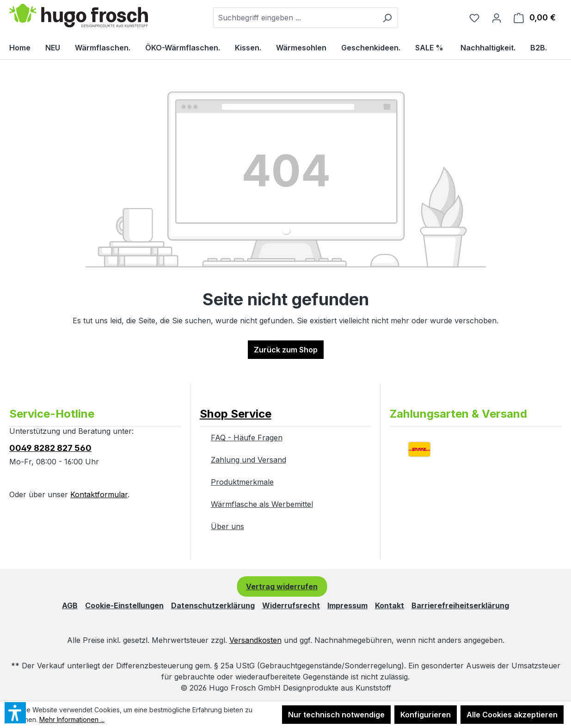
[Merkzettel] (474, 18)
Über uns (227, 526)
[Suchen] (387, 18)
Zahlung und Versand (249, 460)
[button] (285, 405)
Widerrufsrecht (291, 605)
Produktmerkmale (242, 482)
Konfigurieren (426, 715)
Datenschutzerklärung (213, 605)
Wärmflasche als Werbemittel (262, 504)
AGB (70, 605)
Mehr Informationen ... (72, 719)
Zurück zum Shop (286, 350)
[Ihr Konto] (497, 18)
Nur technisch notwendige (336, 715)
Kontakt (390, 605)
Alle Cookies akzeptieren (512, 715)
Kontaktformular (99, 494)
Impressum (347, 605)
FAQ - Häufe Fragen (247, 438)
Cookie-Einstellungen (124, 605)
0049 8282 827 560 (50, 448)
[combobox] (295, 18)
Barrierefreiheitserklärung (460, 605)
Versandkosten (255, 640)
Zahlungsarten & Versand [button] (458, 414)
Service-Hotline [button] (52, 414)
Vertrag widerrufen (282, 586)
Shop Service (236, 414)
